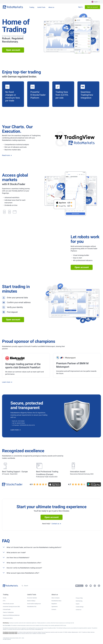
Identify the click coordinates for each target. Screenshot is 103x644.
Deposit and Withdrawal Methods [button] (11, 615)
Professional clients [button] (8, 618)
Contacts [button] (54, 609)
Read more (7, 155)
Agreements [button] (55, 607)
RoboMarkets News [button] (56, 601)
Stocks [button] (5, 598)
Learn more (7, 382)
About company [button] (55, 598)
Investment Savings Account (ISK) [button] (11, 607)
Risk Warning (79, 601)
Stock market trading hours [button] (34, 604)
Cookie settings (80, 607)
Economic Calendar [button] (32, 598)
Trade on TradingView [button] (8, 612)
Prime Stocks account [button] (8, 604)
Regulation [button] (54, 604)
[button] (95, 2)
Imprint (78, 604)
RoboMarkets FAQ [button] (32, 607)
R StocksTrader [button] (7, 609)
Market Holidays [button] (31, 601)
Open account (13, 50)
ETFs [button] (4, 601)
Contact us (56, 524)
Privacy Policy (79, 598)
